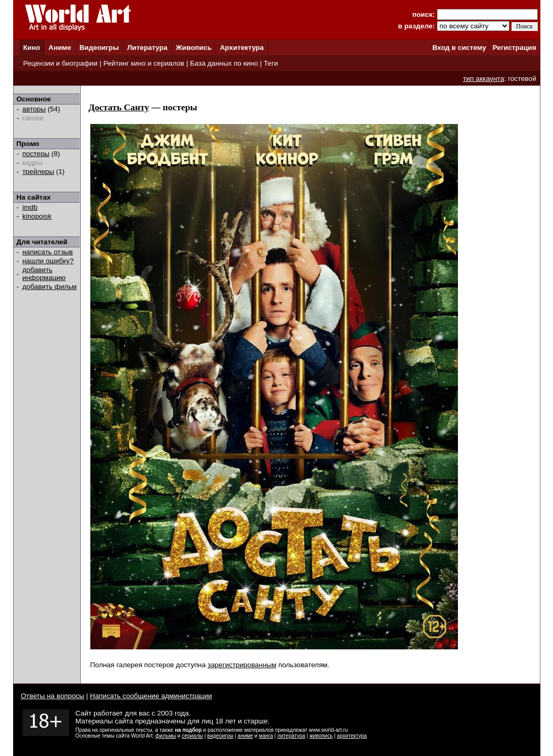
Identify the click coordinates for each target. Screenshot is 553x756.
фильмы (166, 736)
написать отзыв (48, 252)
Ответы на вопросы (53, 696)
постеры (36, 154)
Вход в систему (459, 48)
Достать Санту (119, 107)
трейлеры (39, 172)
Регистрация (514, 48)
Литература (147, 48)
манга (266, 736)
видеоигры (221, 736)
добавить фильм (50, 287)
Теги (271, 63)
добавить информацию (44, 274)
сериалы (192, 736)
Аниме (60, 48)
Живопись (194, 48)
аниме (246, 736)
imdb (30, 207)
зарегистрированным (242, 665)
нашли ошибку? (48, 261)
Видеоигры (99, 48)
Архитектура (242, 48)
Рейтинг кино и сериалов (144, 63)
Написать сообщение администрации (151, 696)
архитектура (352, 736)
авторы (34, 109)
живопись (321, 736)
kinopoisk (37, 216)
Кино (32, 48)
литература (291, 736)
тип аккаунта (483, 79)
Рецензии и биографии (60, 63)
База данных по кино (224, 63)
